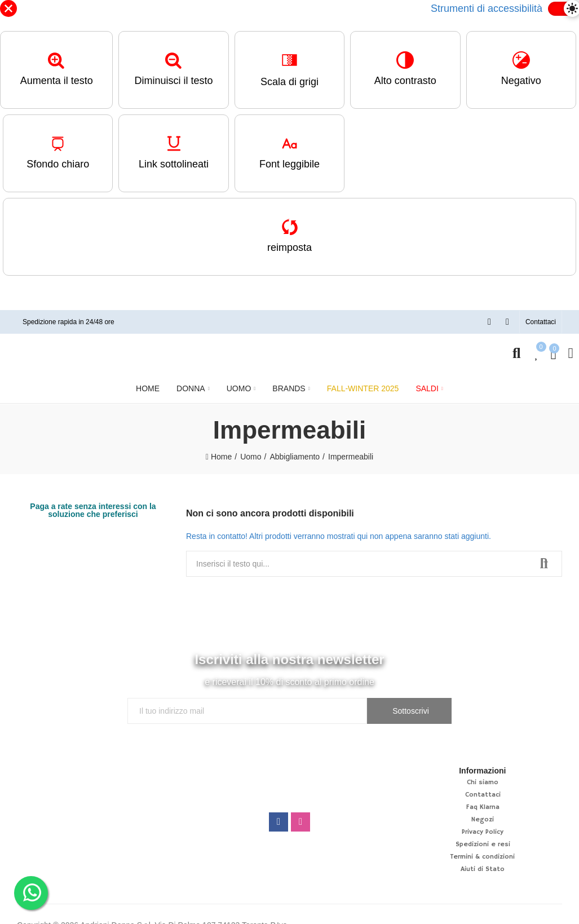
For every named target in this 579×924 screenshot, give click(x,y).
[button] (541, 322)
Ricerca (544, 564)
